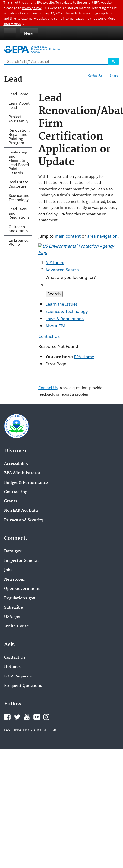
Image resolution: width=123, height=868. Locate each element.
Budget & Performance (26, 483)
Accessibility (16, 464)
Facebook (7, 717)
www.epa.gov (32, 8)
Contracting (16, 492)
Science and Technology (19, 198)
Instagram (46, 717)
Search (113, 61)
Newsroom (14, 580)
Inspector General (21, 561)
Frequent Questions (23, 686)
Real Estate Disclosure (18, 184)
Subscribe (14, 608)
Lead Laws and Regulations (19, 213)
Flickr (37, 717)
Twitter (17, 717)
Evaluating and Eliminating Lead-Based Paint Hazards (19, 162)
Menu (29, 33)
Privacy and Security (24, 520)
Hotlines (12, 667)
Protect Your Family (18, 119)
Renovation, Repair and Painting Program (19, 136)
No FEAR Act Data (21, 511)
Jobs (8, 570)
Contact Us (95, 75)
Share (114, 75)
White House (16, 626)
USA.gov (12, 617)
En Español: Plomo (19, 242)
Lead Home (18, 94)
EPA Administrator (22, 473)
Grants (11, 501)
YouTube (27, 717)
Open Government (22, 589)
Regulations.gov (20, 598)
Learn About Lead (19, 105)
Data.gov (13, 551)
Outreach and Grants (18, 229)
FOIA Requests (18, 677)
